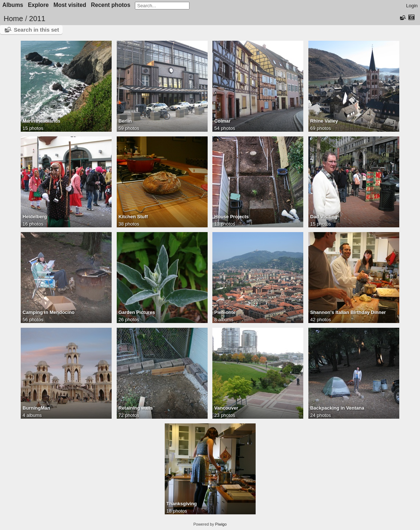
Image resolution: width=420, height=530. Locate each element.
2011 (37, 19)
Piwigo (221, 524)
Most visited (70, 5)
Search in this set (36, 30)
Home (13, 19)
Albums (13, 5)
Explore (38, 5)
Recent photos (111, 5)
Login (412, 6)
